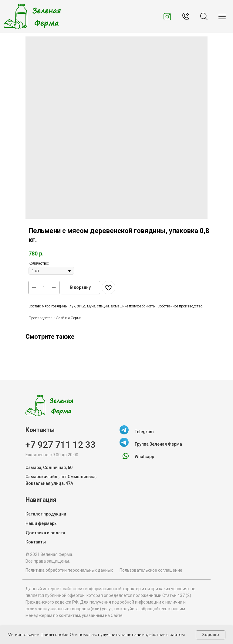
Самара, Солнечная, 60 (49, 468)
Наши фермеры (42, 523)
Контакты (36, 542)
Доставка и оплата (45, 533)
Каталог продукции (46, 514)
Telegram (144, 432)
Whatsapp (144, 457)
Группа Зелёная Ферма (158, 444)
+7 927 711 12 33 (61, 445)
